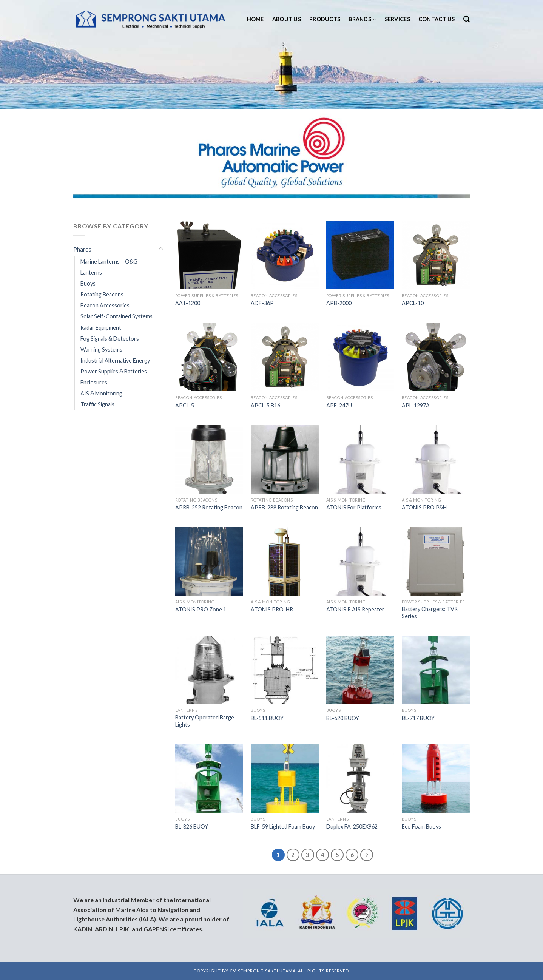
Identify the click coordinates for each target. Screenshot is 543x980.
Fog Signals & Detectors (110, 339)
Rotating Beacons (102, 294)
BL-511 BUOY (267, 718)
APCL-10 (413, 303)
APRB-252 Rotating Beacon (209, 507)
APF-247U (339, 405)
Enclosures (94, 382)
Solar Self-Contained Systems (116, 316)
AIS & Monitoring (101, 393)
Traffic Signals (97, 404)
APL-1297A (416, 405)
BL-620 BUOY (343, 718)
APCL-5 (185, 405)
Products (325, 19)
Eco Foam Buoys (421, 826)
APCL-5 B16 (265, 405)
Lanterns (91, 272)
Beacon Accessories (105, 305)
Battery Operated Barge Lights (205, 721)
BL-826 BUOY (192, 826)
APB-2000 (339, 303)
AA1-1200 (188, 303)
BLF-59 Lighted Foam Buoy (283, 826)
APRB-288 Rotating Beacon (284, 507)
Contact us (437, 19)
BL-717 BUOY (418, 718)
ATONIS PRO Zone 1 (201, 609)
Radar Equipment (101, 328)
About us (287, 19)
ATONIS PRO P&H (424, 507)
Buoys (88, 283)
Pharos (82, 249)
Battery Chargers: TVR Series (430, 613)
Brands (362, 19)
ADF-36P (262, 303)
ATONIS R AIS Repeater (355, 609)
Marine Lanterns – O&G (109, 262)
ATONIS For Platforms (354, 507)
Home (255, 19)
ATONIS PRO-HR (272, 609)
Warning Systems (101, 350)
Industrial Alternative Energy (115, 360)
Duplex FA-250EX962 (352, 826)
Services (397, 19)
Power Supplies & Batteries (114, 371)
